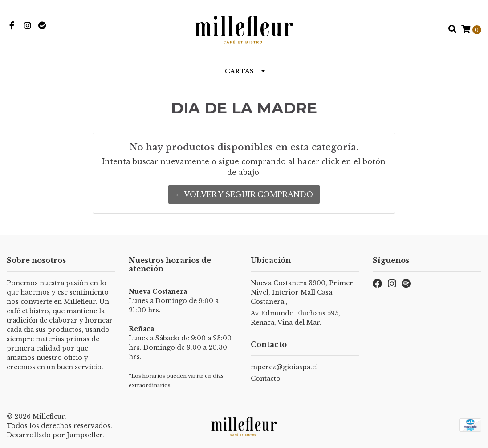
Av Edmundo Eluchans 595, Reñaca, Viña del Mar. (295, 318)
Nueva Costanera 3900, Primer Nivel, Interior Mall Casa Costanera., (302, 292)
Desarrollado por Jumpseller (55, 435)
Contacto (266, 379)
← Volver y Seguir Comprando (244, 194)
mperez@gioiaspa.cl (284, 367)
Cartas (239, 71)
